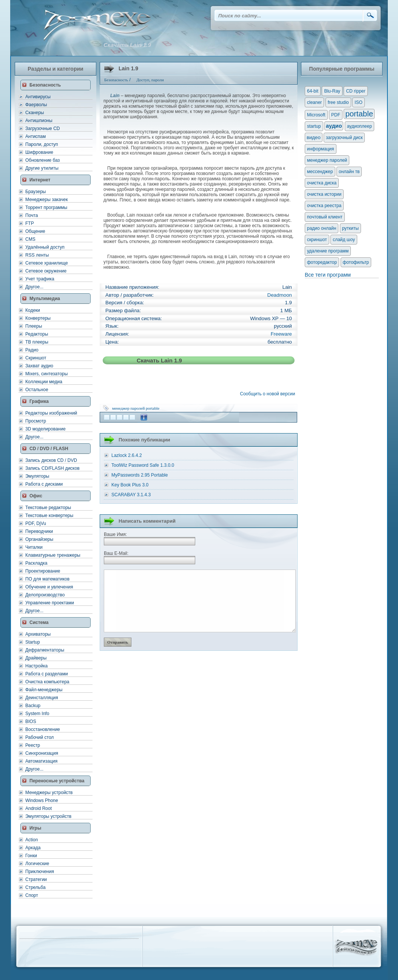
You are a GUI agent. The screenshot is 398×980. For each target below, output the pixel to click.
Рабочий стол (39, 737)
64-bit (313, 91)
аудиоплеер (359, 126)
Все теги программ (328, 275)
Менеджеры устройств (49, 793)
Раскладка (36, 563)
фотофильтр (356, 262)
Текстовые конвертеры (49, 516)
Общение (35, 231)
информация (321, 149)
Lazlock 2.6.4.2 (127, 455)
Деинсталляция (42, 698)
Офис (36, 496)
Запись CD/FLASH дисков (52, 468)
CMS (30, 239)
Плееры (34, 326)
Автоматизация (41, 761)
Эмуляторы (37, 476)
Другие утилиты (42, 168)
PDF (336, 115)
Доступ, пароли (150, 80)
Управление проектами (50, 603)
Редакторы (37, 334)
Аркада (33, 848)
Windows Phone (42, 800)
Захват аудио (39, 366)
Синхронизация (42, 753)
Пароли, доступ (42, 144)
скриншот (317, 240)
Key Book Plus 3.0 (130, 485)
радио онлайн (322, 228)
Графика (39, 401)
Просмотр (36, 421)
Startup (33, 642)
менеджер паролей (129, 408)
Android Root (39, 808)
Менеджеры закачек (46, 200)
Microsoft (316, 115)
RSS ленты (37, 255)
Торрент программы (46, 207)
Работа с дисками (44, 484)
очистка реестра (324, 206)
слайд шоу (344, 240)
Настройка (36, 666)
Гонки (31, 856)
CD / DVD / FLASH (49, 449)
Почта (32, 215)
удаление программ (328, 251)
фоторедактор (322, 262)
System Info (37, 714)
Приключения (40, 872)
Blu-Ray (332, 91)
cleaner (314, 102)
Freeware (281, 334)
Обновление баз (42, 160)
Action (32, 840)
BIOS (31, 721)
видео (314, 137)
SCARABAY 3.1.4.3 (131, 495)
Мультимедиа (45, 299)
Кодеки (33, 310)
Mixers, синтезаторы (46, 374)
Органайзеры (39, 539)
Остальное (37, 390)
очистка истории (324, 194)
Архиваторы (38, 634)
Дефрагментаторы (45, 650)
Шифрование (39, 152)
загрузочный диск (344, 138)
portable (153, 408)
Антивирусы (38, 97)
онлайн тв (349, 172)
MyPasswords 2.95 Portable (140, 475)
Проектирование (43, 571)
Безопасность (45, 85)
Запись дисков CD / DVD (51, 460)
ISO (359, 102)
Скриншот (36, 358)
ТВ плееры (37, 342)
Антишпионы (39, 121)
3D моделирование (46, 429)
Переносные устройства (57, 781)
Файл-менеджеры (44, 690)
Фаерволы (36, 105)
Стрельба (35, 887)
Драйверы (36, 658)
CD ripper (356, 91)
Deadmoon (280, 295)
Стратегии (36, 879)
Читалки (34, 547)
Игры (35, 828)
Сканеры (35, 113)
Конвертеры (38, 318)
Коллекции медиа (44, 382)
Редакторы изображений (51, 413)
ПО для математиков (47, 579)
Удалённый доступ (45, 247)
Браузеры (35, 192)
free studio (338, 102)
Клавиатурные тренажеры (53, 555)
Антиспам (35, 136)
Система (39, 622)
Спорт (32, 895)
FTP (30, 223)
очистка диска (322, 183)
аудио (334, 126)
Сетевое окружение (46, 271)
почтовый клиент (325, 217)
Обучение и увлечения (49, 587)
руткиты (350, 228)
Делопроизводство (45, 595)
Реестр (33, 745)
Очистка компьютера (47, 682)
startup (314, 126)
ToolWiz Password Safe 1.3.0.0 (143, 465)
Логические (37, 864)
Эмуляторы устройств (48, 816)
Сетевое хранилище (47, 263)
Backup (33, 706)
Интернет (40, 180)
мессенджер (320, 172)
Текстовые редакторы (48, 508)
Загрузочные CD (42, 128)
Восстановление (43, 729)
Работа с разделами (47, 674)
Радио (32, 350)
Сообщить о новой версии (269, 394)
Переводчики (39, 531)
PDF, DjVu (36, 523)
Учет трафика (40, 279)
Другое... (34, 287)
